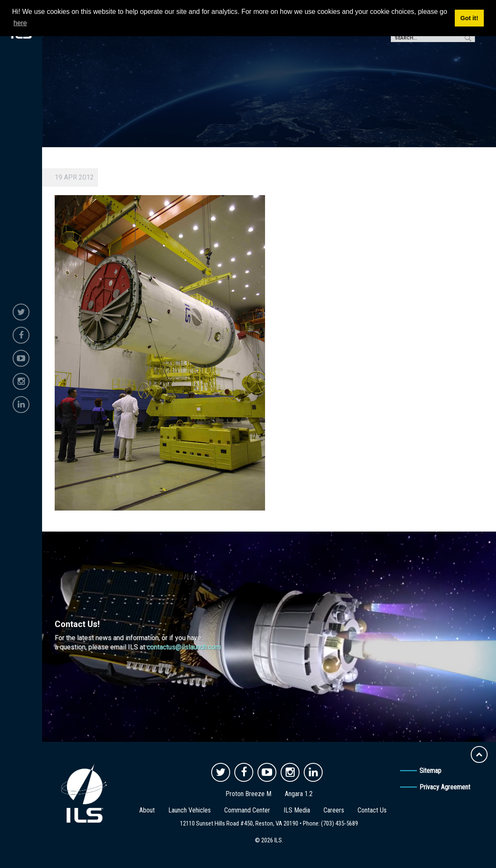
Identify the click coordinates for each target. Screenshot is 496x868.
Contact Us (372, 810)
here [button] (20, 23)
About (147, 810)
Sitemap (430, 771)
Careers (334, 810)
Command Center (247, 810)
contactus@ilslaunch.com (184, 647)
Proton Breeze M (248, 794)
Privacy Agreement (445, 787)
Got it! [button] (469, 18)
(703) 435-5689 (340, 823)
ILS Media (297, 810)
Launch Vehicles (190, 810)
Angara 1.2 (299, 794)
